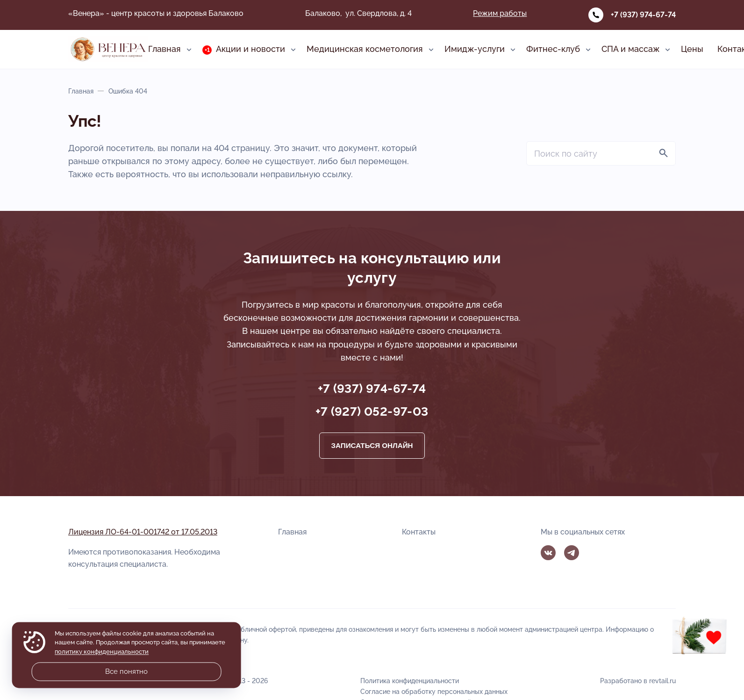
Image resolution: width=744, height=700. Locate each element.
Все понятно (126, 671)
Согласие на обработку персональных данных (434, 691)
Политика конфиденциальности (410, 681)
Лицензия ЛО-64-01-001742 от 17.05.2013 (143, 532)
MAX (594, 553)
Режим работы (500, 13)
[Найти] (664, 153)
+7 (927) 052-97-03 (372, 411)
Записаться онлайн (372, 445)
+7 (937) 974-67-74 (643, 15)
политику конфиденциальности (102, 652)
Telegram (572, 553)
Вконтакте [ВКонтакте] (548, 553)
